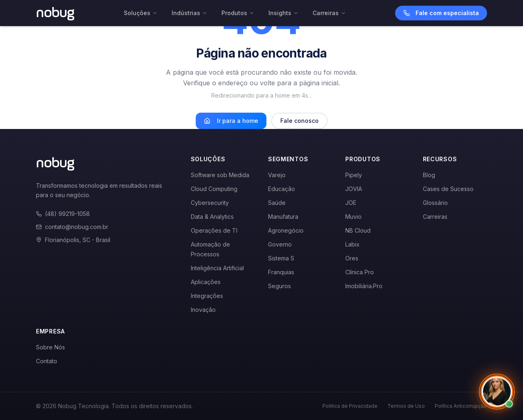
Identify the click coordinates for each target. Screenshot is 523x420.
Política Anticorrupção (461, 406)
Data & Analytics (212, 217)
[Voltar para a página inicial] (55, 13)
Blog (429, 175)
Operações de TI (214, 230)
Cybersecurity (210, 203)
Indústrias (190, 13)
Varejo (277, 175)
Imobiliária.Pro (364, 286)
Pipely (354, 175)
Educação (282, 189)
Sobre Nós (50, 347)
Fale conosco (299, 121)
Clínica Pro (360, 272)
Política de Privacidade (350, 406)
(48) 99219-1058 (63, 214)
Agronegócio (286, 230)
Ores (352, 258)
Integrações (207, 296)
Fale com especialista (441, 13)
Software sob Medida (220, 175)
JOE (351, 203)
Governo (280, 244)
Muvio (353, 217)
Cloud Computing (214, 189)
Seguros (279, 286)
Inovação (203, 310)
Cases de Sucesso (448, 189)
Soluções (141, 13)
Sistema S (281, 258)
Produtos (238, 13)
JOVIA (354, 189)
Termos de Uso (406, 406)
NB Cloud (358, 230)
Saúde (277, 203)
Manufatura (283, 217)
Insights (284, 13)
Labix (352, 244)
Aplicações (206, 282)
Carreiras (329, 13)
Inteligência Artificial (217, 268)
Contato (47, 361)
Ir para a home (231, 121)
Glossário (435, 203)
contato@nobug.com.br (72, 227)
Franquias (281, 272)
